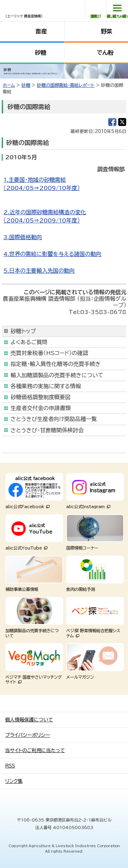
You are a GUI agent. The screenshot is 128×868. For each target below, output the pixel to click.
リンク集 (14, 781)
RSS (10, 766)
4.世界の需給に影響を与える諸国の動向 (52, 254)
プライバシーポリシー (28, 735)
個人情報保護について (29, 720)
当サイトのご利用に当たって (35, 750)
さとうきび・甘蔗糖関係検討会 (47, 430)
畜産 (41, 31)
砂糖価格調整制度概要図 (41, 397)
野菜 (106, 31)
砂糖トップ (23, 331)
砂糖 (41, 52)
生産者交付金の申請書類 (41, 408)
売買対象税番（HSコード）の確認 (49, 353)
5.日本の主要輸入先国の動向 (39, 271)
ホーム (9, 85)
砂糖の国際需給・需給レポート (66, 85)
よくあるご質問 (29, 342)
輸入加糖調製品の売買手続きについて (57, 375)
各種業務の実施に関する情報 (46, 386)
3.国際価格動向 (23, 237)
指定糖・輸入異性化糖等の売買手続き (56, 364)
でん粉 (105, 52)
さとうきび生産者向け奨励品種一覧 (54, 419)
